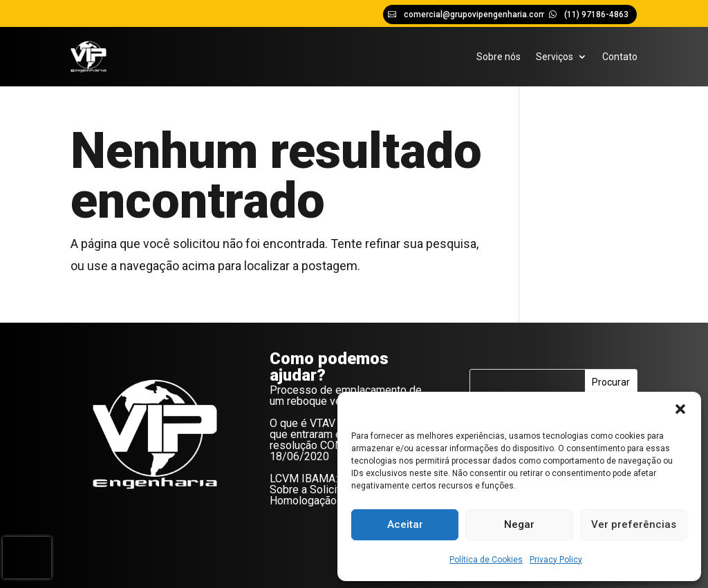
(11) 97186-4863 (596, 15)
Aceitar (405, 524)
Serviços (555, 57)
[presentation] (27, 558)
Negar (519, 524)
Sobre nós (499, 57)
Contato (620, 57)
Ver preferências (634, 524)
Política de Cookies (486, 560)
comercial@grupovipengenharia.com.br (480, 15)
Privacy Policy (556, 560)
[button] (680, 409)
